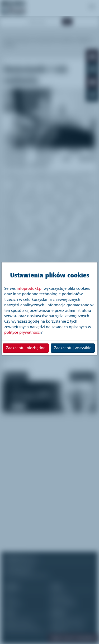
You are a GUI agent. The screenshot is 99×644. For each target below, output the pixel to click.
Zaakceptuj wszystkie (73, 348)
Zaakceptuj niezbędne (26, 348)
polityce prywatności (22, 332)
